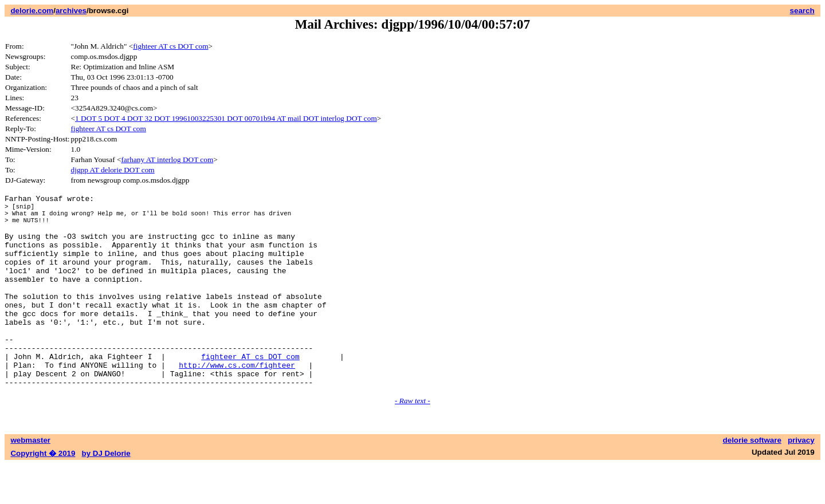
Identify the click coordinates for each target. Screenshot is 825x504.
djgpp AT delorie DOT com (113, 170)
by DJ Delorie (106, 493)
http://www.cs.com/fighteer (237, 401)
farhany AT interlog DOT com (167, 160)
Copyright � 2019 (43, 493)
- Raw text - (412, 440)
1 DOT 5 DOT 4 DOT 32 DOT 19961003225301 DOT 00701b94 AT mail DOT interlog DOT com (226, 118)
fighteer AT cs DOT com (170, 46)
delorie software (752, 480)
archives (71, 11)
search (802, 11)
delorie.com (32, 11)
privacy (801, 480)
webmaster (30, 480)
